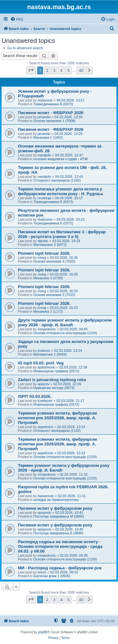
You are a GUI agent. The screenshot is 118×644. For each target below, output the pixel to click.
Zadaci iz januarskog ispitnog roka (52, 380)
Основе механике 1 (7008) (54, 121)
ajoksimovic (46, 367)
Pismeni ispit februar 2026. (44, 253)
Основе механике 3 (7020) (54, 261)
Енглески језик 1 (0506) (52, 576)
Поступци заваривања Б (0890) (58, 533)
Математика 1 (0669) (50, 354)
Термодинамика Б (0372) (53, 104)
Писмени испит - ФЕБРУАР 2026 (51, 113)
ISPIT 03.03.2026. (35, 396)
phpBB (43, 632)
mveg (42, 258)
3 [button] (54, 70)
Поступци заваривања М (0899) (59, 516)
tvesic (42, 572)
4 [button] (61, 70)
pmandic (44, 117)
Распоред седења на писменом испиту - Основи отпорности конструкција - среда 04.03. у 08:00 (60, 546)
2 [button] (47, 70)
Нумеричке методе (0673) (54, 388)
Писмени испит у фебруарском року (55, 508)
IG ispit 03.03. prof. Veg (41, 363)
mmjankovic (47, 329)
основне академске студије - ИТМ (60, 159)
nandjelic (44, 155)
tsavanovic (46, 496)
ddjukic (43, 241)
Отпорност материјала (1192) (57, 180)
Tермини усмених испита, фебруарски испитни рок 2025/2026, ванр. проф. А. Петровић (57, 418)
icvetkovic (45, 401)
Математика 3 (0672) (50, 245)
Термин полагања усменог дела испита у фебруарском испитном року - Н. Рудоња (60, 191)
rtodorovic (45, 100)
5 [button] (68, 70)
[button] (31, 70)
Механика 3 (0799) (48, 278)
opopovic (44, 513)
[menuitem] (17, 19)
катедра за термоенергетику (56, 500)
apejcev (43, 384)
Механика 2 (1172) (48, 311)
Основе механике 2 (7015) (54, 295)
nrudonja (44, 198)
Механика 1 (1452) (48, 137)
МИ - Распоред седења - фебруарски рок (60, 568)
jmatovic (44, 351)
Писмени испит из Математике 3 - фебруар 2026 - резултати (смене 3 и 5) (62, 234)
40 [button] (81, 70)
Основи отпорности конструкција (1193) (65, 333)
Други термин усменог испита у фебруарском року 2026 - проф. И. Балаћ (65, 322)
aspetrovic (45, 427)
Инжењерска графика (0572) (56, 371)
